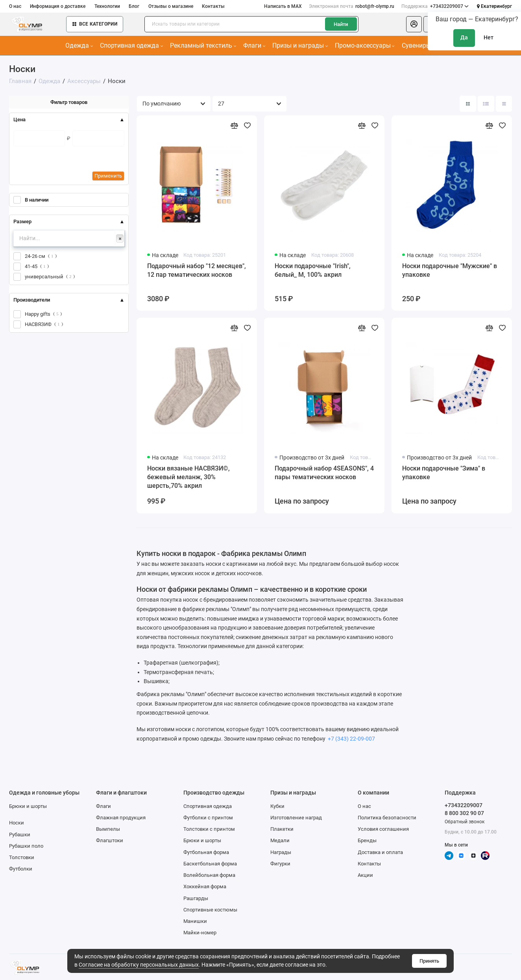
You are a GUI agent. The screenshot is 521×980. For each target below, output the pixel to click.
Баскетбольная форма (210, 864)
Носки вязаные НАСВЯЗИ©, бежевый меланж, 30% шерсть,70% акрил (188, 477)
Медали (280, 840)
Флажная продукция (121, 818)
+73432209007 (435, 6)
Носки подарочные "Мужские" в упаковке (450, 270)
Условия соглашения (383, 829)
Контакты (213, 6)
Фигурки (280, 864)
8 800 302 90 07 (464, 813)
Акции (365, 875)
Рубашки (20, 835)
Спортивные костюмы (210, 910)
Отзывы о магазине (171, 6)
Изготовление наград (296, 818)
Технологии (107, 6)
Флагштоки (110, 840)
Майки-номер (200, 933)
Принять (429, 961)
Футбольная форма (206, 852)
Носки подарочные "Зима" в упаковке (444, 473)
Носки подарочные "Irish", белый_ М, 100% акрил (313, 270)
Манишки (195, 921)
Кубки (277, 806)
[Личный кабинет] (414, 24)
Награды (281, 852)
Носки (17, 823)
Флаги (254, 45)
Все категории (95, 24)
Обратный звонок (465, 822)
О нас (15, 6)
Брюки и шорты (28, 806)
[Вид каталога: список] (486, 104)
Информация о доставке (58, 6)
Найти (341, 24)
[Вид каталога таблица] (504, 104)
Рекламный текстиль (203, 45)
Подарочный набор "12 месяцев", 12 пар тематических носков (197, 270)
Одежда (79, 45)
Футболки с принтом (208, 818)
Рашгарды (196, 898)
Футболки (21, 869)
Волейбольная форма (209, 875)
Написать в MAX (283, 6)
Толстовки (22, 857)
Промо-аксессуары (365, 45)
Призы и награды (300, 45)
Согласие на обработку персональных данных (139, 965)
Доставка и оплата (380, 852)
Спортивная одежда (131, 45)
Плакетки (282, 829)
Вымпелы (108, 829)
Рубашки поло (26, 846)
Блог (134, 6)
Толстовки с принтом (209, 829)
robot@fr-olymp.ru (352, 6)
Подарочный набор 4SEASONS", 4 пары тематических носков (324, 473)
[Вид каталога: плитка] (468, 104)
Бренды (367, 840)
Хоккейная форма (205, 886)
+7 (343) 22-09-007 (351, 739)
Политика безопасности (387, 818)
